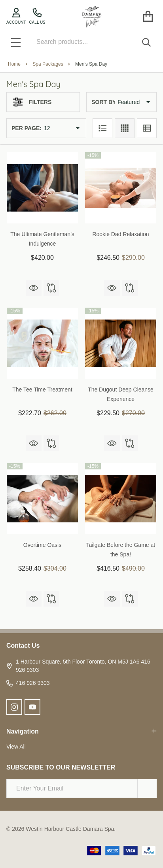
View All (16, 747)
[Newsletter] (147, 789)
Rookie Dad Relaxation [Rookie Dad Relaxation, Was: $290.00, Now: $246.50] (120, 234)
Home (14, 64)
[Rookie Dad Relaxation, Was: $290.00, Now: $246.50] (121, 188)
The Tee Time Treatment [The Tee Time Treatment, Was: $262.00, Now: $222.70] (42, 390)
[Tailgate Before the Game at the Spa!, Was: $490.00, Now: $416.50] (121, 499)
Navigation (81, 731)
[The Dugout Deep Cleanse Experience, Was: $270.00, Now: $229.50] (121, 343)
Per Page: (27, 128)
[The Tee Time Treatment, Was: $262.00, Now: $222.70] (42, 343)
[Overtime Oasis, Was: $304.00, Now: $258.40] (42, 499)
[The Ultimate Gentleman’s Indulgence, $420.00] (42, 188)
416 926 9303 (28, 683)
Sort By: (104, 102)
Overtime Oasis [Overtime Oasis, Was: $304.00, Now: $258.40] (42, 545)
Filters (32, 102)
